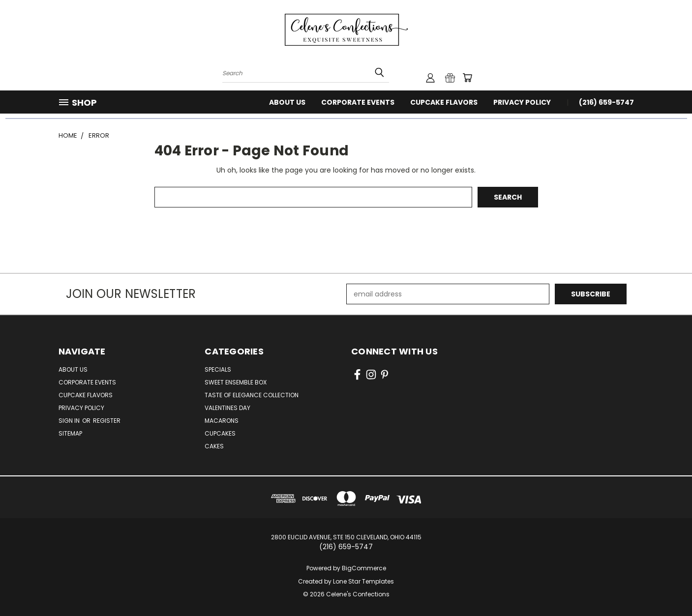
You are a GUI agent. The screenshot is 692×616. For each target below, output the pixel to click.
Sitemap (70, 433)
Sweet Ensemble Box (236, 382)
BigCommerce (364, 568)
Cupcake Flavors (444, 102)
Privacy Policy (522, 102)
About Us (287, 102)
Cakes (214, 446)
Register (107, 421)
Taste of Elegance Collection (252, 395)
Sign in (70, 421)
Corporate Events (358, 102)
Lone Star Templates (363, 581)
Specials (218, 369)
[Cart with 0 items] (467, 78)
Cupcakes (220, 433)
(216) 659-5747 (606, 102)
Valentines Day (227, 408)
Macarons (222, 421)
